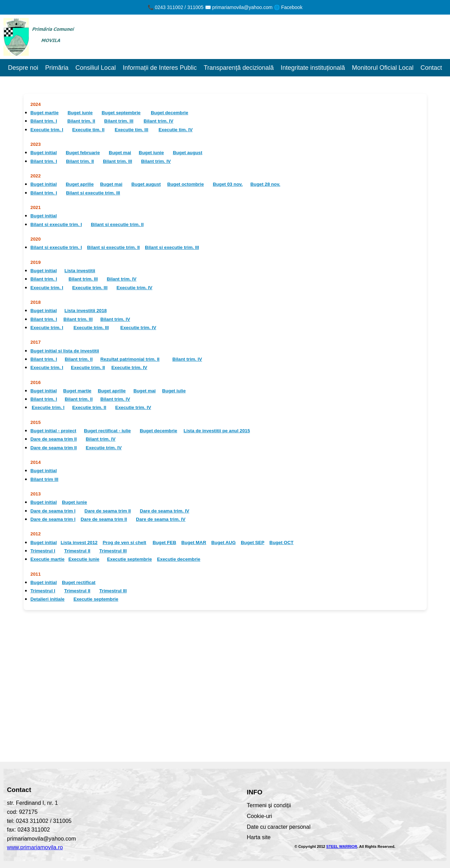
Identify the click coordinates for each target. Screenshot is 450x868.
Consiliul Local (96, 68)
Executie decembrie (179, 559)
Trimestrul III (113, 551)
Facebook (292, 7)
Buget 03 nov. (228, 184)
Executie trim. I (47, 130)
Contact (431, 68)
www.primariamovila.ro (35, 847)
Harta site (259, 837)
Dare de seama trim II (54, 439)
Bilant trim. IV (158, 121)
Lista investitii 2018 (86, 311)
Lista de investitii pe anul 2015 (217, 431)
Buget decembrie (170, 113)
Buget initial (44, 153)
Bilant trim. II (81, 121)
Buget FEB (164, 542)
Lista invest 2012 (79, 542)
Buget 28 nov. (265, 184)
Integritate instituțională (313, 68)
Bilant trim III (44, 479)
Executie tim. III (132, 130)
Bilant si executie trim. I (56, 224)
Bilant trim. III (119, 121)
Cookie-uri (259, 816)
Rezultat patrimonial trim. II (130, 359)
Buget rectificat (79, 582)
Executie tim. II (88, 130)
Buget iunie (80, 113)
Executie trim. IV (134, 288)
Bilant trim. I (44, 121)
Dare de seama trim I (53, 511)
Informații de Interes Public (160, 68)
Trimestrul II (77, 551)
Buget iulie (174, 391)
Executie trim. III (90, 288)
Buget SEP (253, 542)
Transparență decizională (239, 68)
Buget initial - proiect (54, 431)
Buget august (187, 153)
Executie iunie (84, 559)
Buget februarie (83, 153)
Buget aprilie (80, 184)
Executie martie (48, 559)
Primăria (57, 68)
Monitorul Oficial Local (383, 68)
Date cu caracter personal (279, 827)
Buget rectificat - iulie (108, 431)
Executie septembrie (129, 559)
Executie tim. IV (175, 130)
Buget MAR (194, 542)
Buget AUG (223, 542)
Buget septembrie (121, 113)
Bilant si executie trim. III (93, 193)
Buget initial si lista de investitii (65, 351)
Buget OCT (281, 542)
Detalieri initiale (48, 599)
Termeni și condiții (269, 805)
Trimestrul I (43, 551)
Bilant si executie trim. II (117, 224)
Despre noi (23, 68)
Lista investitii (80, 271)
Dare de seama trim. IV (164, 511)
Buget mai (120, 153)
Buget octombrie (185, 184)
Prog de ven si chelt (124, 542)
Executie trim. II (88, 368)
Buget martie (45, 113)
